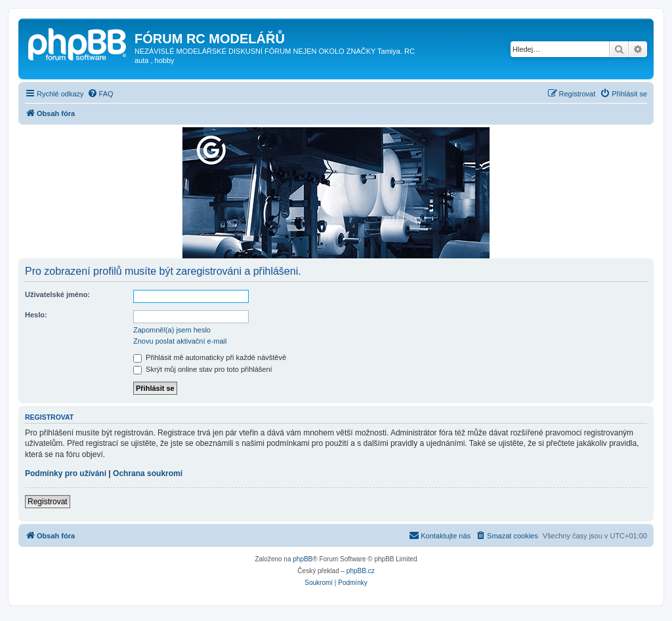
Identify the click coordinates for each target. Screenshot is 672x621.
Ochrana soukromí (148, 473)
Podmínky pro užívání (66, 473)
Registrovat (48, 502)
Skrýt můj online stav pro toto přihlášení (203, 369)
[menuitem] (100, 94)
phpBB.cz (361, 571)
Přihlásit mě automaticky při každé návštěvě (210, 357)
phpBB (303, 559)
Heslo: (36, 315)
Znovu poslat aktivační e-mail (180, 341)
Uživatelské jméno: (57, 294)
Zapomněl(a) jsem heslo (172, 330)
